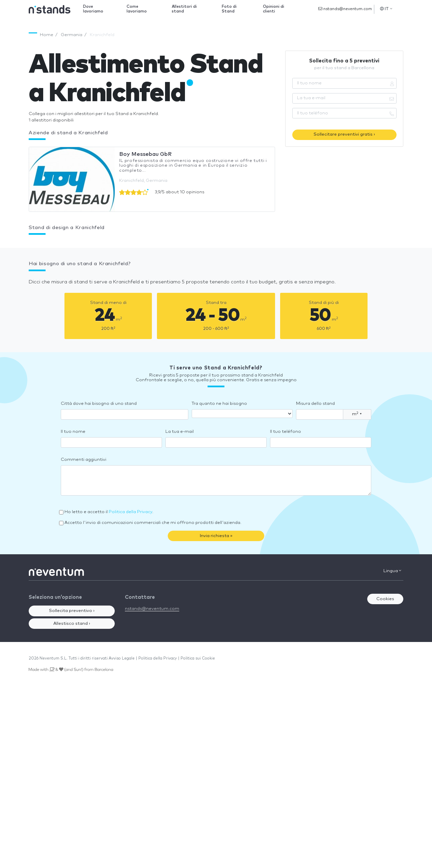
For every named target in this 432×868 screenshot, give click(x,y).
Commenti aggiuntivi (84, 460)
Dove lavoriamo (93, 9)
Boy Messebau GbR (145, 154)
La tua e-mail (180, 432)
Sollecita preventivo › (72, 611)
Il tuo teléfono (286, 432)
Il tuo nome (73, 432)
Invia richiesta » (216, 536)
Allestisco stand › (72, 624)
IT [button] (386, 9)
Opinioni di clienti (274, 9)
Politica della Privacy (130, 512)
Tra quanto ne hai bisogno (219, 404)
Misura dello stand (315, 404)
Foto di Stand (229, 9)
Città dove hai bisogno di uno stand (99, 404)
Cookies (385, 599)
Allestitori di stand (184, 9)
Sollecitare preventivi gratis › (344, 134)
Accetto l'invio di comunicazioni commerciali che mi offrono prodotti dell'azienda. (153, 523)
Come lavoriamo (137, 9)
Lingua (392, 571)
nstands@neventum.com (345, 9)
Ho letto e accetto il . (109, 512)
